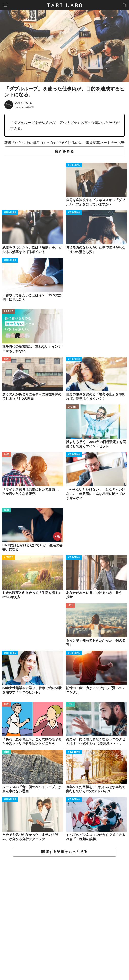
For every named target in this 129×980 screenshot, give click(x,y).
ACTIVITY (8, 558)
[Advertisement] (64, 919)
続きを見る (64, 151)
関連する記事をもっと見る (64, 852)
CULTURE (8, 312)
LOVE (6, 359)
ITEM (6, 510)
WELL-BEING (74, 165)
